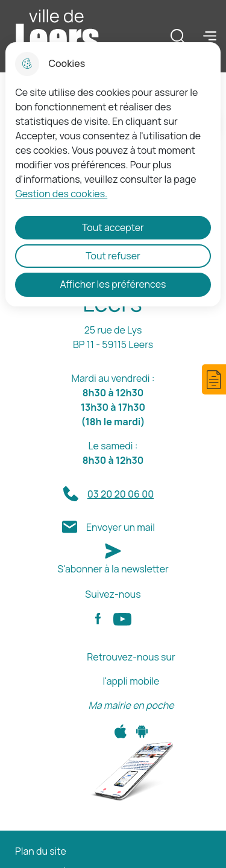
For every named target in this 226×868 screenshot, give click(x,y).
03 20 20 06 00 (121, 494)
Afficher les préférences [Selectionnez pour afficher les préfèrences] (113, 284)
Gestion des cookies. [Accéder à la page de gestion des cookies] (61, 194)
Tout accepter (113, 227)
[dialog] (113, 174)
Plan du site (41, 851)
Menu (210, 36)
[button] (214, 379)
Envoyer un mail (121, 527)
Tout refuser (113, 256)
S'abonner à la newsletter (113, 569)
